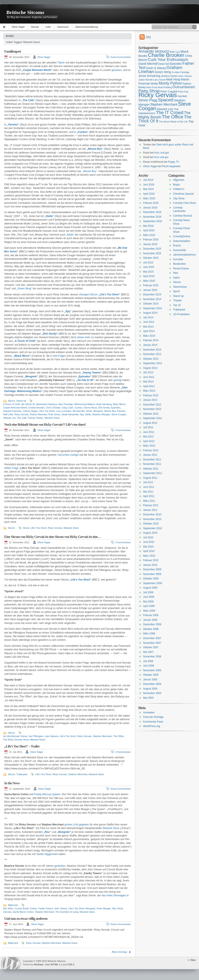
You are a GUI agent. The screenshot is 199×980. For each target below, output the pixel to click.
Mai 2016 (148, 226)
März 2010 (149, 556)
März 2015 (149, 281)
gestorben (60, 866)
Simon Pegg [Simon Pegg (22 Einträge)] (148, 100)
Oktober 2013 (151, 359)
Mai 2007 (148, 652)
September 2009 (153, 583)
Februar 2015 (151, 285)
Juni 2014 (149, 322)
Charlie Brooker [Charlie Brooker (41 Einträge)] (166, 55)
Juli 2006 (148, 661)
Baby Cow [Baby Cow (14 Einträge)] (175, 52)
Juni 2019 (149, 185)
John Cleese (61, 908)
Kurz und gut (162, 153)
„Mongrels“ (64, 832)
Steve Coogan (119, 414)
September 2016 (153, 221)
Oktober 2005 (151, 675)
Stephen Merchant (102, 736)
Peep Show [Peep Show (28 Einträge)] (149, 91)
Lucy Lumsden (64, 411)
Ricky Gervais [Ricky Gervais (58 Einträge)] (158, 95)
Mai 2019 (148, 189)
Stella (88, 414)
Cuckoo (78, 408)
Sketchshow (180, 287)
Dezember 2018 (152, 212)
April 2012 (149, 441)
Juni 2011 (149, 487)
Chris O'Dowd (53, 408)
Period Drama (181, 269)
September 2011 (153, 473)
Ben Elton (8, 908)
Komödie (178, 259)
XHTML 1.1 (56, 964)
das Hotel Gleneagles (114, 895)
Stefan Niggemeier (47, 854)
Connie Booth (22, 908)
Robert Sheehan (38, 414)
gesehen (117, 70)
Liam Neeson (52, 736)
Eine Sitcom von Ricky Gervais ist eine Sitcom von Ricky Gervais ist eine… (53, 537)
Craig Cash (67, 408)
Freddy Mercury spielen (47, 794)
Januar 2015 (150, 290)
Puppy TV (173, 162)
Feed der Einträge (153, 717)
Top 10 (177, 305)
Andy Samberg (104, 404)
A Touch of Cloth (12, 404)
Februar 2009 (151, 615)
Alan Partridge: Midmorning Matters (77, 404)
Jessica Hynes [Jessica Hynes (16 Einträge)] (169, 76)
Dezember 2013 (152, 350)
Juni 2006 (149, 666)
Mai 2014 (148, 327)
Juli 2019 (148, 180)
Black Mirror (119, 404)
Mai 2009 (148, 602)
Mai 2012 (148, 437)
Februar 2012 (151, 450)
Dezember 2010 (152, 514)
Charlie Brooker (36, 408)
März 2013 (149, 391)
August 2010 (150, 533)
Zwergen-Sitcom (88, 295)
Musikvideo (179, 264)
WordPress (11, 963)
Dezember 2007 (152, 638)
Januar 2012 (150, 455)
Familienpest (13, 51)
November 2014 (152, 299)
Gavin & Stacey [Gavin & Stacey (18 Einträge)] (156, 68)
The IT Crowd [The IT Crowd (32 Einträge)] (170, 113)
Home (5, 27)
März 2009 (149, 611)
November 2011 (152, 464)
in (51, 356)
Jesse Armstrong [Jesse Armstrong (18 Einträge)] (149, 76)
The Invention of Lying (67, 912)
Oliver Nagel (18, 27)
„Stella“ (70, 235)
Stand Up (21, 401)
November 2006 (152, 657)
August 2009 (150, 588)
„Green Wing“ (24, 289)
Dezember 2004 (152, 684)
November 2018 (152, 217)
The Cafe (22, 418)
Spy (82, 414)
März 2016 (149, 235)
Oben (193, 960)
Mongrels (98, 411)
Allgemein (13, 905)
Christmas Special (183, 194)
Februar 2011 (151, 505)
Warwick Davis (52, 418)
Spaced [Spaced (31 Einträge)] (166, 100)
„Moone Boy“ (90, 171)
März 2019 (149, 198)
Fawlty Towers (45, 908)
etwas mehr (83, 337)
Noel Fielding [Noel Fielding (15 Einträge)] (165, 87)
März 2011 (149, 501)
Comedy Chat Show (184, 203)
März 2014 (149, 336)
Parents (121, 411)
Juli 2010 (148, 537)
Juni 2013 (149, 377)
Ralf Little (8, 414)
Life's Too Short (47, 411)
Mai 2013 (148, 382)
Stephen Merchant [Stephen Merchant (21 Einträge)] (164, 104)
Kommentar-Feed (153, 722)
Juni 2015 (149, 267)
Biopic (177, 185)
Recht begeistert (171, 166)
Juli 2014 (148, 318)
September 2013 (153, 363)
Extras (24, 736)
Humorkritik (180, 250)
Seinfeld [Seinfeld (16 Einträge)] (182, 96)
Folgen (62, 356)
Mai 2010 (148, 547)
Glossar (35, 27)
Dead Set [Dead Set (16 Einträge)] (164, 64)
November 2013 (152, 354)
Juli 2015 (148, 263)
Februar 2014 (151, 340)
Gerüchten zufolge (68, 455)
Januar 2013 (150, 400)
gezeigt (118, 380)
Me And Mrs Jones (82, 411)
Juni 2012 (149, 432)
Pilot (176, 273)
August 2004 (150, 689)
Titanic (61, 63)
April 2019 (149, 194)
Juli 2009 (148, 592)
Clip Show (179, 198)
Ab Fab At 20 (28, 404)
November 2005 (152, 670)
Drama (177, 246)
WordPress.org (152, 726)
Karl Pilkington (36, 736)
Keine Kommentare (121, 57)
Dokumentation (182, 241)
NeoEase (39, 964)
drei (55, 356)
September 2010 (153, 528)
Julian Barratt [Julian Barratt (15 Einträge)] (145, 80)
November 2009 (152, 574)
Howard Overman (12, 411)
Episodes (116, 408)
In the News (12, 783)
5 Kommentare (123, 430)
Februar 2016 (151, 240)
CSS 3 (71, 964)
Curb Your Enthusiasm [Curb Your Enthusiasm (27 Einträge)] (168, 60)
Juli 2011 (148, 482)
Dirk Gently (104, 408)
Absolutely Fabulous (47, 404)
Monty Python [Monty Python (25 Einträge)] (171, 83)
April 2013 (149, 386)
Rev (114, 908)
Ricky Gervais (21, 414)
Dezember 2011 (152, 460)
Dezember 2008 (152, 624)
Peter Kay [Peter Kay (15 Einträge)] (183, 92)
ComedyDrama (182, 236)
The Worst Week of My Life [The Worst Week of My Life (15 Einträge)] (173, 122)
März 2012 (149, 446)
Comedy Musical (183, 216)
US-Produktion (181, 314)
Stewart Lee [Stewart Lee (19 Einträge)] (165, 109)
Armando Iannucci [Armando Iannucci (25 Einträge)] (154, 51)
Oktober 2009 (151, 579)
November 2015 (152, 253)
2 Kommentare (123, 542)
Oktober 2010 (151, 524)
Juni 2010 (149, 542)
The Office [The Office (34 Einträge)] (173, 117)
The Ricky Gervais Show (16, 740)
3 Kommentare (123, 752)
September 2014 (153, 308)
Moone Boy (110, 411)
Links (48, 27)
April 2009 (149, 606)
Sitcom (11, 401)
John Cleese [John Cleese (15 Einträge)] (185, 76)
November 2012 (152, 409)
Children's (179, 189)
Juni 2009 (149, 597)
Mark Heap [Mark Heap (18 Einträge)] (173, 79)
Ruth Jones (54, 414)
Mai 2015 (148, 272)
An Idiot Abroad (11, 736)
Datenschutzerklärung (87, 27)
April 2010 (149, 551)
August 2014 (150, 313)
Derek (26, 528)
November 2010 (152, 519)
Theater (177, 300)
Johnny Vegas (30, 411)
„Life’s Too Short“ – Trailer (22, 746)
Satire (176, 278)
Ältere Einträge (119, 952)
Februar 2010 (151, 560)
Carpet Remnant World (15, 408)
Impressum (63, 27)
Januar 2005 (150, 680)
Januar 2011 (150, 510)
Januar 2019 (150, 208)
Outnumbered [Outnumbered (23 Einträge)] (183, 87)
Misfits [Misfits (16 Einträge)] (154, 84)
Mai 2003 (148, 698)
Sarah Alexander (70, 414)
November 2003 (152, 693)
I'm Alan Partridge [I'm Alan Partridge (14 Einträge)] (181, 72)
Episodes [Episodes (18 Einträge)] (176, 64)
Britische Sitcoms (25, 12)
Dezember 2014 (152, 295)
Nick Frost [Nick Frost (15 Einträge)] (152, 87)
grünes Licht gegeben (77, 825)
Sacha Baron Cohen (23, 912)
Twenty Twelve (36, 418)
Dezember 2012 (152, 405)
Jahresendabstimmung (186, 255)
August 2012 (150, 423)
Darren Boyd (90, 408)
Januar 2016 (150, 244)
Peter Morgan (104, 908)
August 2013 (150, 368)
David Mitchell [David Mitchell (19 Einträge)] (148, 64)
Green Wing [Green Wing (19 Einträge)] (163, 72)
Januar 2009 (150, 620)
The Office (119, 736)
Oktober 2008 (151, 629)
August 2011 (150, 478)
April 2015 (149, 276)
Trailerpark (22, 774)
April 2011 (149, 496)
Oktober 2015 (151, 258)
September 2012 (153, 418)
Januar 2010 (150, 565)
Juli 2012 (148, 427)
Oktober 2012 (151, 414)
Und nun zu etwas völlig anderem (26, 919)
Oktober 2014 (151, 304)
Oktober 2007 (151, 647)
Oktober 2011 (151, 469)
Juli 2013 (148, 372)
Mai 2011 (148, 492)
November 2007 (152, 643)
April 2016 (149, 230)
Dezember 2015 (152, 249)
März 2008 (149, 634)
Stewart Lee (9, 418)
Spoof (176, 291)
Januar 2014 (150, 345)
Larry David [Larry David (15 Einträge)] (159, 80)
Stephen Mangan (101, 414)
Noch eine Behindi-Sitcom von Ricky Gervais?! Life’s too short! (45, 425)
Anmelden (149, 713)
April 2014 (149, 331)
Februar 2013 (151, 395)
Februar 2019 (151, 203)
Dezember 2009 (152, 569)
